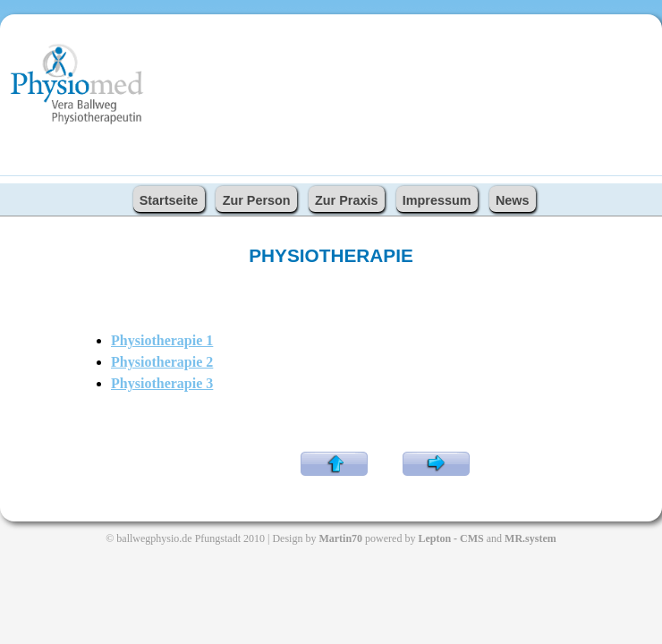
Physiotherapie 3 (162, 383)
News (513, 200)
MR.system (530, 538)
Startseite (169, 200)
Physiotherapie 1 (162, 340)
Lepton (436, 538)
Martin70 (340, 538)
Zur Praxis (346, 200)
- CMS (469, 538)
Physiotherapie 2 (162, 362)
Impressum (437, 200)
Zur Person (257, 200)
